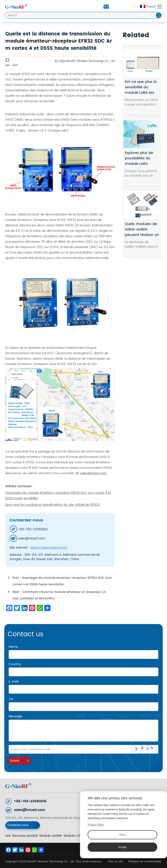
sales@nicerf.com (29, 810)
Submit (19, 761)
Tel (11, 699)
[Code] (83, 749)
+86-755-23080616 (30, 801)
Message (16, 716)
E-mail (14, 682)
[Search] (83, 15)
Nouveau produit (25, 836)
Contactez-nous (18, 825)
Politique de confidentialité (144, 861)
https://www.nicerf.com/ (49, 548)
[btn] (159, 15)
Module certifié (51, 836)
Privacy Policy (96, 825)
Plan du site (116, 861)
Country (16, 664)
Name (14, 647)
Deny (122, 835)
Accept (123, 847)
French (148, 7)
